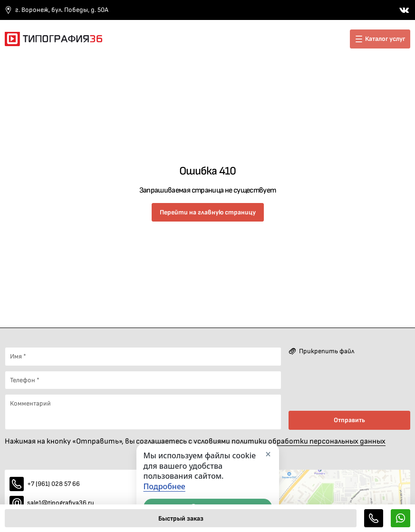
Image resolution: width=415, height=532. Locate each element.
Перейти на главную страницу (208, 212)
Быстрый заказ (181, 518)
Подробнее (164, 487)
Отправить (349, 420)
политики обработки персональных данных (309, 441)
